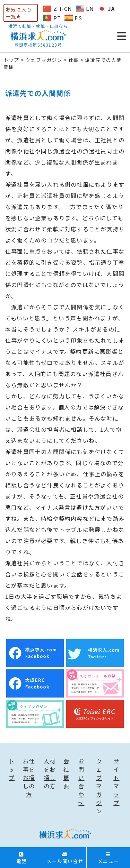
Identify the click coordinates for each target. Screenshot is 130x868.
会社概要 (66, 773)
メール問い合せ (65, 858)
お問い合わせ (81, 782)
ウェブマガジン (99, 786)
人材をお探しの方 (50, 773)
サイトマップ (116, 782)
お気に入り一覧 (19, 13)
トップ (12, 769)
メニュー (108, 858)
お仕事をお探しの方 (29, 778)
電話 (21, 858)
